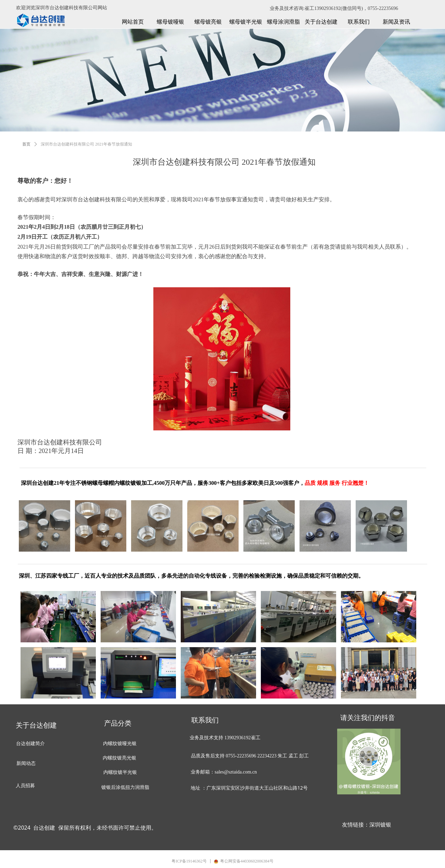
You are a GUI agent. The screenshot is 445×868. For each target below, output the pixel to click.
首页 (26, 144)
